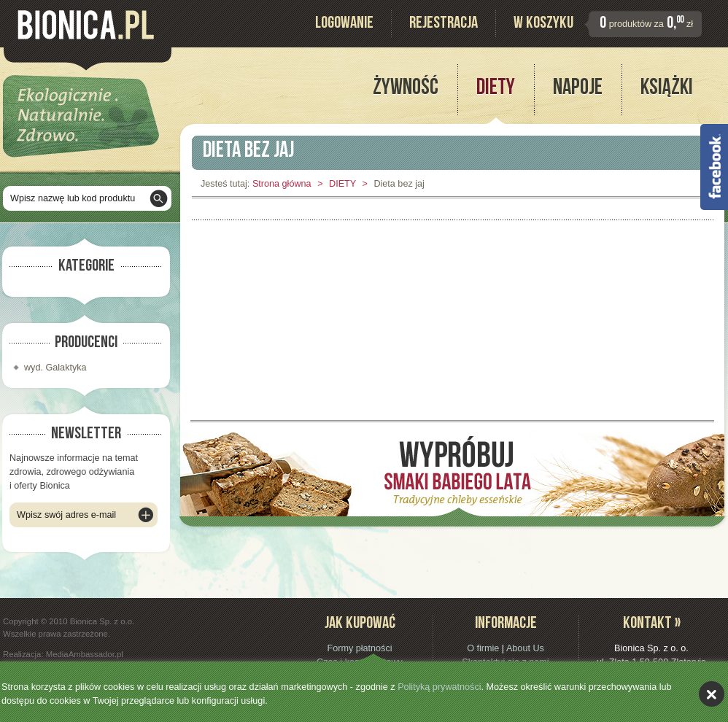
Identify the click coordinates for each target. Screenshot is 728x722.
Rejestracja (444, 24)
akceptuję (712, 694)
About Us (525, 648)
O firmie (483, 648)
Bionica (86, 25)
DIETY (342, 184)
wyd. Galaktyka (55, 368)
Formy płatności (359, 648)
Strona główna (282, 184)
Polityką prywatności (439, 687)
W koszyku (543, 24)
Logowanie (344, 24)
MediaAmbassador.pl (85, 654)
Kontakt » (652, 625)
